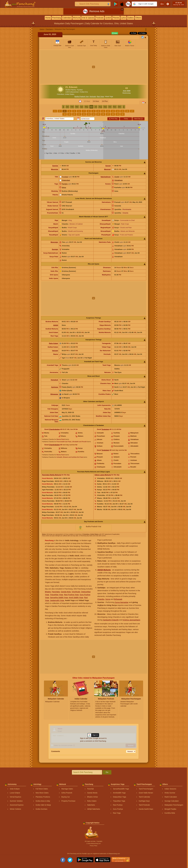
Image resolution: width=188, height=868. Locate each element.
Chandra (101, 599)
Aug (100, 107)
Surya (108, 599)
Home (48, 18)
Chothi (117, 177)
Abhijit (56, 325)
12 (108, 111)
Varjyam (55, 351)
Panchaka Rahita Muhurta (52, 475)
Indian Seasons (170, 789)
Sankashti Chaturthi (111, 620)
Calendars (67, 18)
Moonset (107, 169)
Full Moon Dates (42, 789)
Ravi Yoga (100, 96)
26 (103, 114)
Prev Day (113, 119)
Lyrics (123, 18)
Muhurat (77, 18)
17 (132, 111)
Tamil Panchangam (146, 789)
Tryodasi (65, 177)
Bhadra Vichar (92, 797)
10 (98, 111)
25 (98, 114)
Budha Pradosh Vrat (82, 96)
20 (74, 114)
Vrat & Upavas (88, 18)
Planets (116, 18)
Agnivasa (55, 387)
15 (122, 111)
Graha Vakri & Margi (43, 805)
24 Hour (96, 101)
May (86, 107)
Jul (96, 107)
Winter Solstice (15, 809)
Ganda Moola (92, 793)
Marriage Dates (67, 789)
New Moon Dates (42, 793)
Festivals (100, 18)
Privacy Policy (94, 846)
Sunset (108, 166)
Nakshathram (106, 177)
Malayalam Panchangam (174, 805)
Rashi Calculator (171, 797)
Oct (110, 107)
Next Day (138, 119)
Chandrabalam (54, 429)
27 (108, 114)
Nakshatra (91, 805)
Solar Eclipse (15, 789)
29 (118, 114)
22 (84, 114)
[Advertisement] (94, 67)
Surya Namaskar (122, 602)
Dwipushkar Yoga (119, 797)
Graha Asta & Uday (43, 801)
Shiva (64, 187)
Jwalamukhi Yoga (57, 600)
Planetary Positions (43, 797)
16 (127, 111)
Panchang (57, 18)
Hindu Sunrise (170, 793)
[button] (144, 4)
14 (118, 111)
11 (103, 111)
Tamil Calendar (144, 797)
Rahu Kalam (54, 343)
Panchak (90, 789)
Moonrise (55, 169)
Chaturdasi (66, 180)
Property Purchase (68, 801)
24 (94, 114)
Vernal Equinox (15, 797)
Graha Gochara (41, 809)
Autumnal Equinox (17, 805)
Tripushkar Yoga (57, 595)
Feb (72, 107)
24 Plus (105, 101)
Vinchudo (93, 96)
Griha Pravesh (67, 793)
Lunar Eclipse (15, 793)
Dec (120, 107)
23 (89, 114)
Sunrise (55, 166)
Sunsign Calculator (172, 801)
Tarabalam (105, 429)
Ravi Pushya (118, 805)
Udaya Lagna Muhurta (103, 475)
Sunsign (55, 249)
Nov (115, 107)
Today (126, 119)
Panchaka (56, 592)
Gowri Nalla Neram (146, 793)
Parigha (65, 184)
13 (113, 111)
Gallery (131, 18)
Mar (77, 107)
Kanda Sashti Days (146, 809)
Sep (105, 107)
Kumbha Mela (170, 813)
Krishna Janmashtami (131, 620)
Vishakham (118, 180)
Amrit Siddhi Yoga (76, 597)
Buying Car (65, 797)
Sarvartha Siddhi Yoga (59, 597)
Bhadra (48, 592)
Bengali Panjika (170, 809)
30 (122, 114)
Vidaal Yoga (109, 96)
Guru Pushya (118, 809)
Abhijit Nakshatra (94, 809)
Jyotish (108, 18)
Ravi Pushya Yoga (71, 595)
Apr (82, 107)
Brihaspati (118, 599)
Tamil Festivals (144, 805)
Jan (67, 107)
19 (69, 114)
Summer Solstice (16, 801)
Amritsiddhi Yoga (119, 793)
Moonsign (54, 242)
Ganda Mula (66, 592)
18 (65, 114)
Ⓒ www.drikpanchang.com (94, 844)
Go (107, 772)
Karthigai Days (144, 801)
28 (113, 114)
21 (79, 114)
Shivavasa (54, 394)
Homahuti (54, 380)
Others (138, 18)
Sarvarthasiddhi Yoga (121, 789)
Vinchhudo (76, 592)
